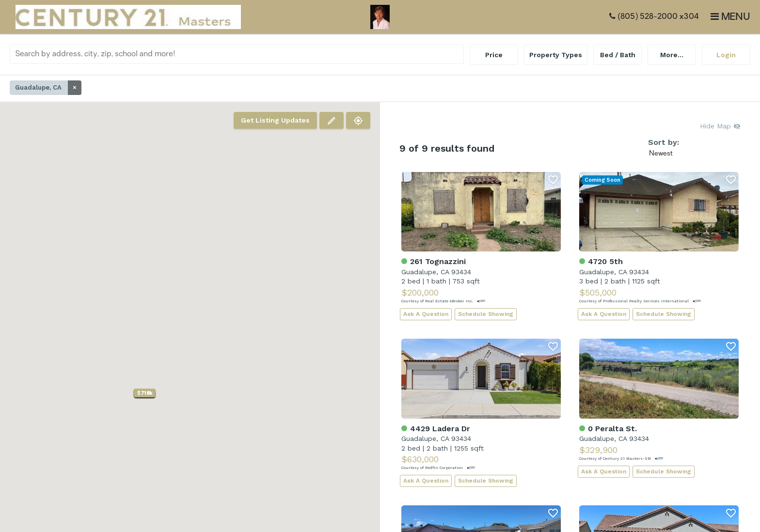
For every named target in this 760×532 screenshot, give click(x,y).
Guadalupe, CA (48, 88)
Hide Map (720, 126)
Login (726, 55)
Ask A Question (426, 314)
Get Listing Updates (275, 120)
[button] (145, 393)
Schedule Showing (486, 314)
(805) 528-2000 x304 (654, 16)
